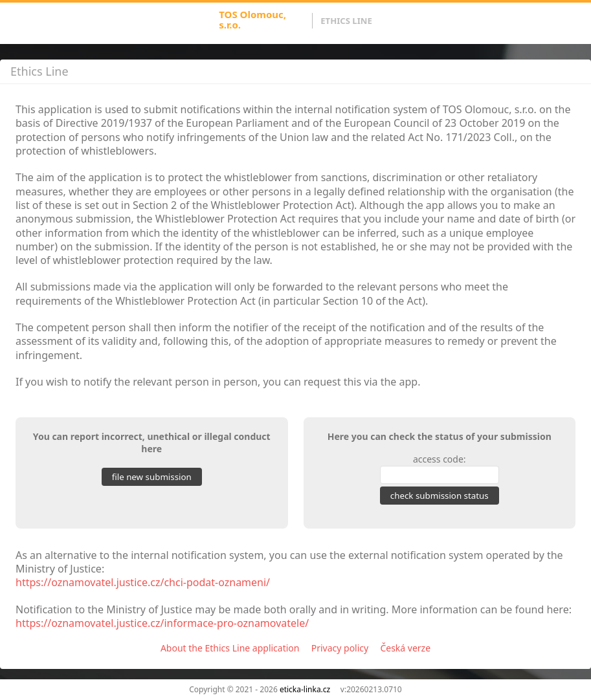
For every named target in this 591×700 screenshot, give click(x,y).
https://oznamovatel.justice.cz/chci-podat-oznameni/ (143, 582)
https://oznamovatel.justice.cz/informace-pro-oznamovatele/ (162, 623)
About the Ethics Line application (230, 648)
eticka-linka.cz (305, 689)
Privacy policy (340, 648)
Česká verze (405, 648)
